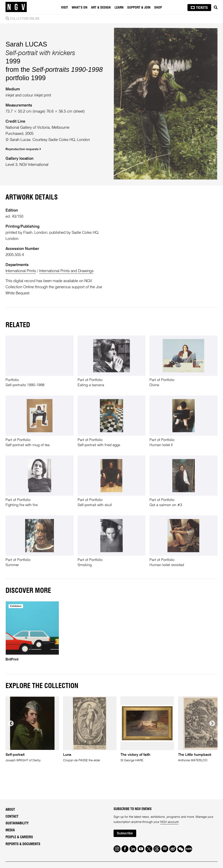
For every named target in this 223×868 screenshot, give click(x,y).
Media (10, 830)
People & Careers (19, 837)
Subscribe (125, 833)
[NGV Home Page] (16, 7)
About (10, 810)
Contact (12, 816)
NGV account (169, 822)
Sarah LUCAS (26, 44)
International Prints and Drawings (66, 271)
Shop (158, 8)
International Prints (21, 271)
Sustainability (17, 823)
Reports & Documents (23, 844)
